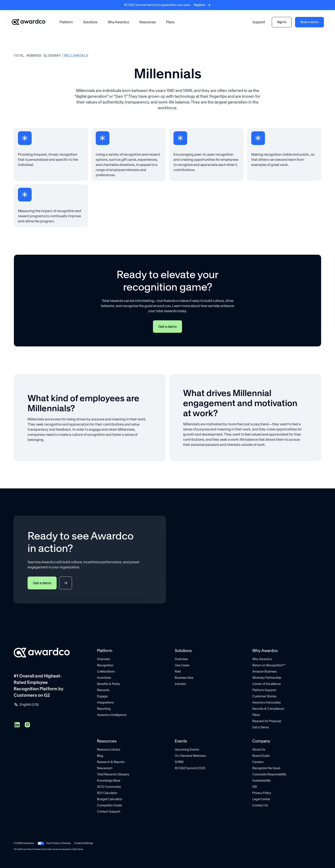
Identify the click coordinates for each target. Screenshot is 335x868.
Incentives (104, 678)
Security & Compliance (268, 709)
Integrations (105, 702)
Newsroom (105, 768)
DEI (255, 787)
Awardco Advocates (267, 702)
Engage (102, 696)
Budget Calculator (110, 799)
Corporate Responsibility (269, 774)
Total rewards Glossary (37, 55)
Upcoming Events (187, 750)
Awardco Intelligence (112, 715)
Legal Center (261, 799)
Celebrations (106, 671)
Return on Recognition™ (269, 665)
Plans (170, 22)
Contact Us (260, 805)
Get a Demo (261, 727)
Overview (104, 659)
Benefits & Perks (108, 684)
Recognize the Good (266, 768)
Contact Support (109, 812)
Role (178, 671)
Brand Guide (261, 756)
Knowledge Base (109, 781)
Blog (100, 756)
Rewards (103, 690)
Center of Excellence (267, 684)
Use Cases (182, 665)
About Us (259, 750)
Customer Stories (264, 696)
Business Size (184, 678)
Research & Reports (111, 762)
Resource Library (109, 750)
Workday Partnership (267, 678)
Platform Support (264, 690)
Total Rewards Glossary (113, 774)
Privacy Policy (262, 793)
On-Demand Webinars (190, 756)
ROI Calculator (107, 793)
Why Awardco (118, 22)
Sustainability (262, 781)
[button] (66, 22)
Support (259, 22)
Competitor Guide (109, 805)
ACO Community (109, 787)
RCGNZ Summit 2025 (190, 768)
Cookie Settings (84, 843)
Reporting (104, 709)
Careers (258, 762)
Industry (180, 684)
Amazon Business (264, 671)
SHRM (179, 762)
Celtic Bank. (77, 849)
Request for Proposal (267, 721)
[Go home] (29, 22)
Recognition (105, 665)
